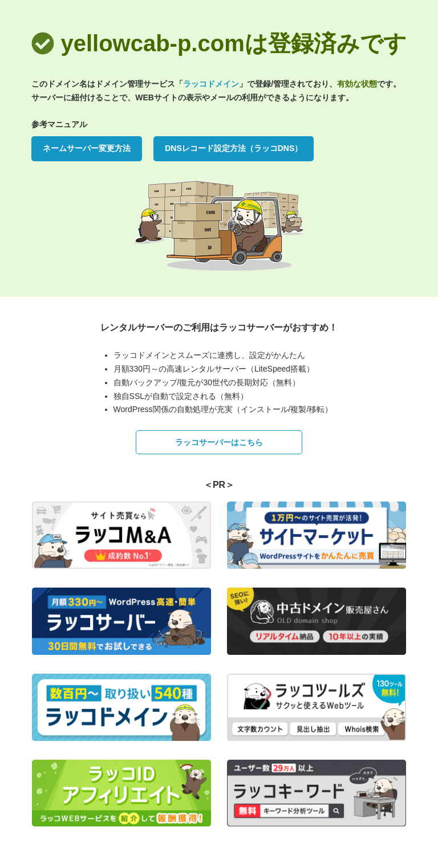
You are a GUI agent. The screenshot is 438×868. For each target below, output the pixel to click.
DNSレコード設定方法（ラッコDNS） (234, 148)
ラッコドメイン (211, 84)
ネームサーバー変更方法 (87, 148)
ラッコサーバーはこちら (219, 442)
